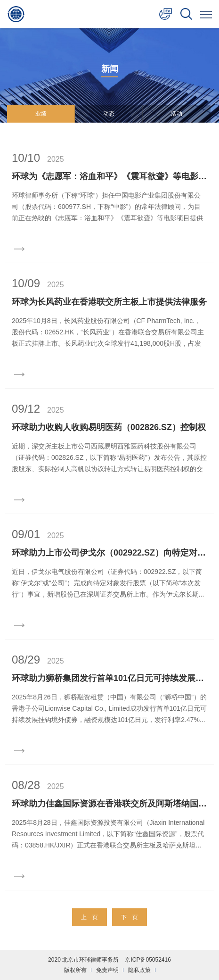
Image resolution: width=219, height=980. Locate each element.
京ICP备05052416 (148, 960)
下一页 (130, 917)
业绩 (41, 114)
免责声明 (107, 970)
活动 (177, 114)
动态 (109, 114)
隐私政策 (139, 970)
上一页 (89, 917)
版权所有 (75, 970)
